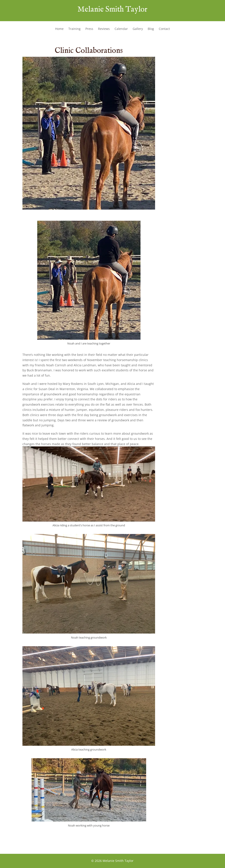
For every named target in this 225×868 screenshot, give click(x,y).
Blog (151, 29)
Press (89, 29)
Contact (164, 29)
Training (74, 29)
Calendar (121, 29)
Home (59, 29)
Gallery (138, 29)
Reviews (104, 29)
